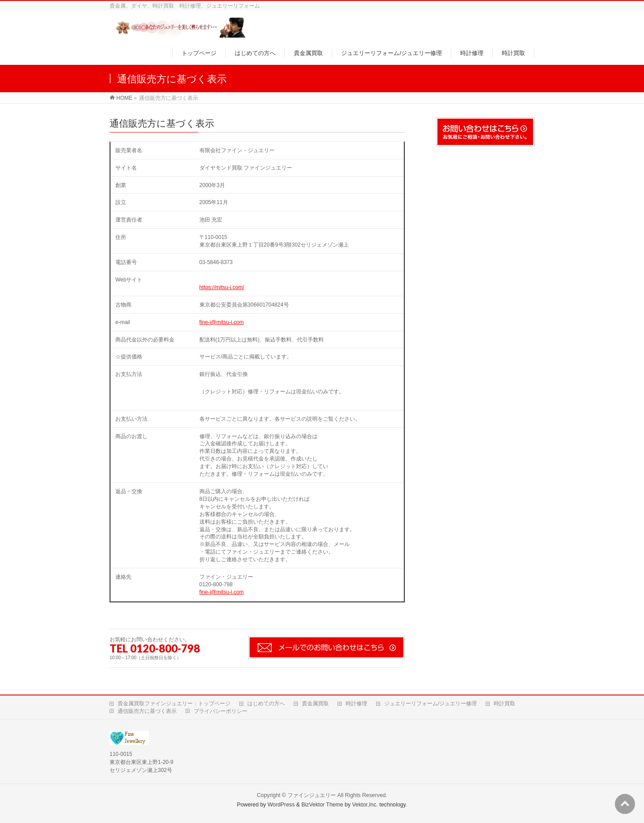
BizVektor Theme (322, 805)
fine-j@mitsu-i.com (222, 322)
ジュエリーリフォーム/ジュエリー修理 (430, 704)
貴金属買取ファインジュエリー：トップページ (174, 704)
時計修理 (356, 704)
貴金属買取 (315, 704)
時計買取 (504, 704)
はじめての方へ (266, 704)
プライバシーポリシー (220, 711)
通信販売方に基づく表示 (147, 711)
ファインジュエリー (312, 795)
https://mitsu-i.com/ (222, 287)
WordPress (281, 805)
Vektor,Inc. (365, 805)
